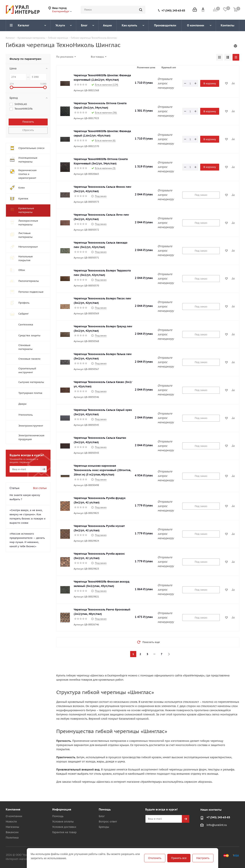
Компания (13, 809)
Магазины (12, 827)
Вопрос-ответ (108, 822)
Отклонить (155, 858)
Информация (62, 809)
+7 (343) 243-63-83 (173, 11)
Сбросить (28, 130)
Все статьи (40, 488)
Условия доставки (64, 827)
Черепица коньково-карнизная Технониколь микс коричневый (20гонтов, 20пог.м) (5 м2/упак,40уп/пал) (102, 470)
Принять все (179, 858)
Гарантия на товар (64, 832)
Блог (102, 816)
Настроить (203, 858)
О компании (14, 816)
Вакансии (12, 832)
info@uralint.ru (217, 825)
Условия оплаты (63, 822)
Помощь (58, 816)
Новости (11, 822)
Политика (12, 838)
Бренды (104, 827)
